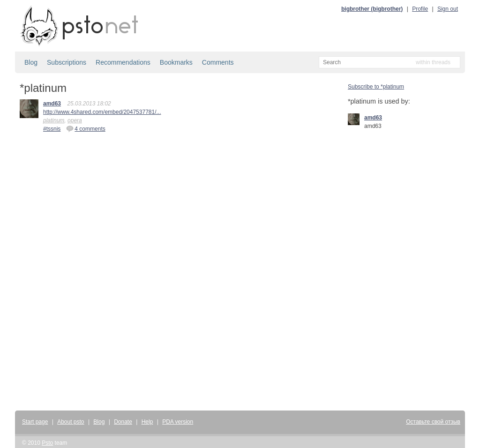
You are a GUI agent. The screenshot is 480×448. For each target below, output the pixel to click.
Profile (420, 9)
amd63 (52, 104)
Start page (35, 422)
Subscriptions (67, 62)
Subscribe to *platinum (376, 87)
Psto (47, 443)
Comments (218, 62)
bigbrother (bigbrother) (372, 9)
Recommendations (123, 62)
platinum (54, 120)
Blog (31, 62)
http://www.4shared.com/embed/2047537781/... (102, 112)
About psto (71, 422)
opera (75, 120)
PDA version (178, 422)
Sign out (448, 9)
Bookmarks (176, 62)
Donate (123, 422)
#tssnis (52, 129)
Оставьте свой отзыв (433, 422)
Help (147, 422)
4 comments (86, 128)
